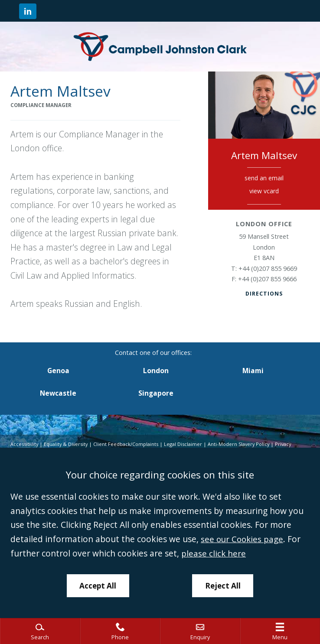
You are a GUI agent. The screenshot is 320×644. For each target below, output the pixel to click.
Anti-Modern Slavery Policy (242, 444)
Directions (264, 293)
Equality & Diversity (67, 444)
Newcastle (58, 393)
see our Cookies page (243, 538)
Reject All (223, 585)
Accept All (98, 585)
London (156, 371)
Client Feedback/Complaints (128, 444)
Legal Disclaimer (185, 444)
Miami (253, 371)
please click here (214, 552)
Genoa (58, 371)
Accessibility (24, 444)
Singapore (156, 393)
